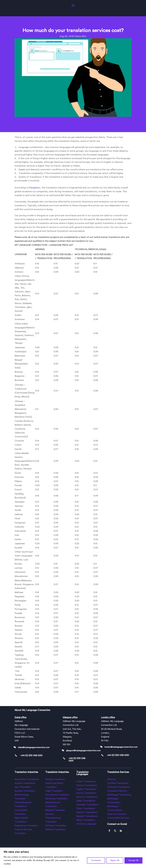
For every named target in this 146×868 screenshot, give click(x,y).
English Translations (86, 789)
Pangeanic (35, 188)
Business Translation (25, 791)
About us (111, 779)
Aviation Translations (25, 783)
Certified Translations (118, 783)
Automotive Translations (27, 779)
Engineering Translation (26, 826)
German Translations (87, 797)
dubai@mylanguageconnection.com (34, 747)
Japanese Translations (87, 805)
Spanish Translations (87, 812)
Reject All (115, 860)
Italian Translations (86, 801)
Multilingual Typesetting (119, 795)
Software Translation (56, 826)
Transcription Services (118, 818)
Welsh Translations (86, 820)
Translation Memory (117, 791)
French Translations (86, 793)
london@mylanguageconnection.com (121, 747)
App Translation (23, 787)
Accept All (133, 860)
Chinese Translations (87, 785)
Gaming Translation (55, 779)
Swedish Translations (87, 816)
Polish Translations (86, 809)
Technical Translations (118, 787)
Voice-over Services (117, 814)
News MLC (81, 36)
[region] (73, 858)
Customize (96, 860)
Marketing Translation (56, 799)
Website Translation (55, 830)
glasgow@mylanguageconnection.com (83, 751)
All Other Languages (86, 824)
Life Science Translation (57, 795)
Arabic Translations (86, 782)
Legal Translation (54, 791)
